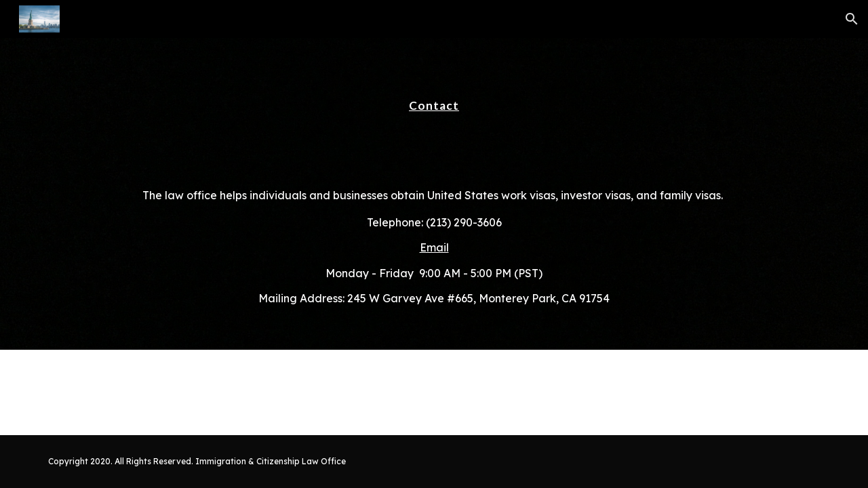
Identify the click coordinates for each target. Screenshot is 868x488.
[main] (434, 100)
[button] (852, 19)
